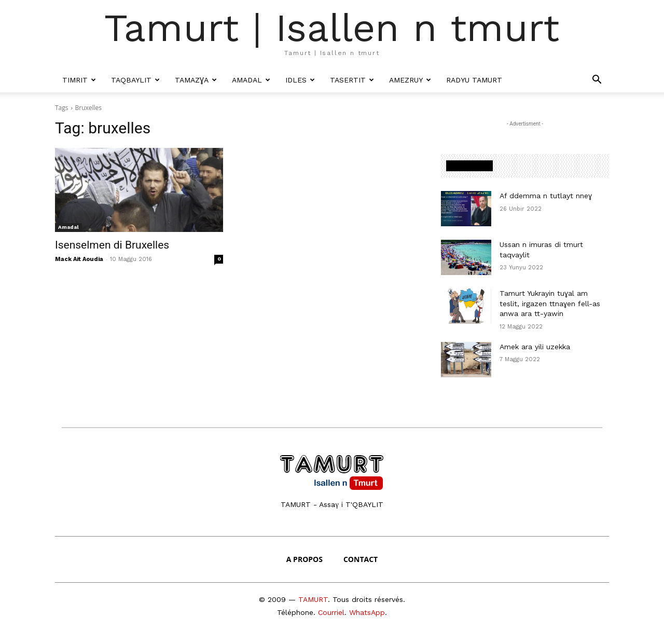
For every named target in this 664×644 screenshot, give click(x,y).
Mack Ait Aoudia (79, 259)
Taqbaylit (135, 80)
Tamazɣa (196, 80)
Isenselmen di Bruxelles (112, 245)
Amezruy (410, 80)
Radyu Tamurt (474, 80)
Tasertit (352, 80)
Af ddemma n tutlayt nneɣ (546, 196)
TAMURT (313, 599)
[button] (597, 80)
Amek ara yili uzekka (535, 347)
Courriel (331, 612)
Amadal (251, 80)
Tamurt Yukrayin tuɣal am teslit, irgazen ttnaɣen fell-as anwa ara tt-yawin (550, 303)
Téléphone (295, 612)
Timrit (79, 80)
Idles (300, 80)
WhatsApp (367, 612)
